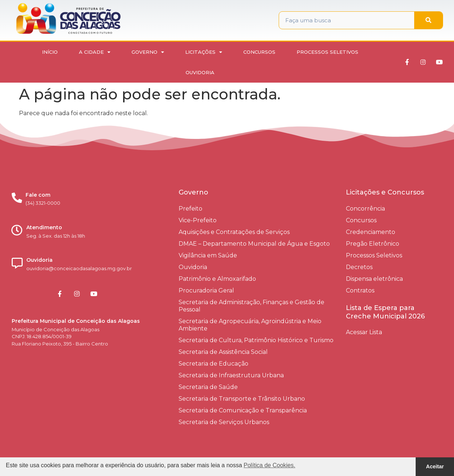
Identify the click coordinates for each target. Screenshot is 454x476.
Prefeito (190, 209)
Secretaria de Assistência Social (223, 352)
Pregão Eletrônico (373, 244)
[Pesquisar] (428, 20)
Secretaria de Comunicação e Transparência (243, 410)
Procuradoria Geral (206, 290)
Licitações (204, 52)
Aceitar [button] (435, 466)
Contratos (360, 290)
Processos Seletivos (327, 52)
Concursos (259, 52)
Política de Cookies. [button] (269, 465)
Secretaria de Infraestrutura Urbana (231, 375)
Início (50, 52)
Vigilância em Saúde (208, 255)
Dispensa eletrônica (374, 279)
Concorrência (365, 209)
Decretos (359, 267)
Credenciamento (371, 232)
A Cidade (95, 52)
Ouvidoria (200, 72)
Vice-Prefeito (198, 220)
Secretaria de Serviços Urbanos (224, 422)
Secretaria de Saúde (208, 387)
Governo (148, 52)
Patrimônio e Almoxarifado (217, 279)
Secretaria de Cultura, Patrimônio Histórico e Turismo (256, 340)
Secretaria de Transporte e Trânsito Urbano (242, 399)
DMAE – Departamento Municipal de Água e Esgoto (254, 244)
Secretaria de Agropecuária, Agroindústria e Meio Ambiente (250, 325)
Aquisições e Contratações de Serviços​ (234, 232)
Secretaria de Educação (213, 364)
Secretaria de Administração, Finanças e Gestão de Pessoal (251, 306)
